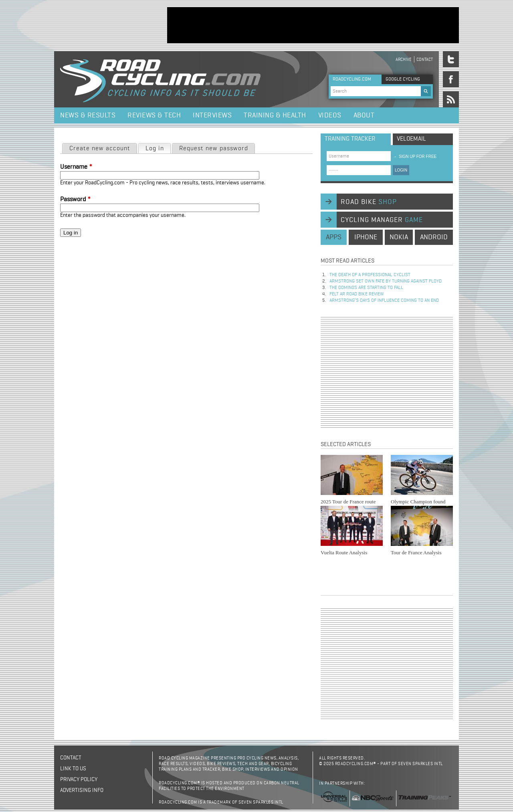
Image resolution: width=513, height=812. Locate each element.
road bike (369, 202)
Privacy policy (79, 780)
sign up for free (415, 157)
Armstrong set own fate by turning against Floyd (386, 281)
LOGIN (401, 170)
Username (76, 167)
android (434, 237)
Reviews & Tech (154, 115)
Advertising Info (82, 790)
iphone (366, 237)
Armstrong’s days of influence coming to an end (384, 301)
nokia (399, 237)
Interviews (212, 115)
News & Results (88, 115)
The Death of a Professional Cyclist (370, 275)
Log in (158, 148)
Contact (425, 60)
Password (75, 200)
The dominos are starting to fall (366, 288)
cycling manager (382, 220)
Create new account (100, 149)
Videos (330, 115)
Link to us (73, 769)
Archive (404, 60)
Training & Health (275, 115)
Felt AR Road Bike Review (357, 294)
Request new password (214, 149)
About (364, 115)
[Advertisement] (313, 25)
